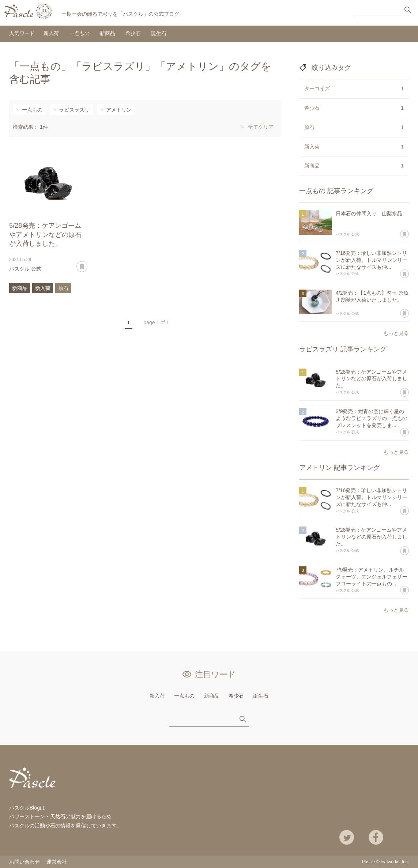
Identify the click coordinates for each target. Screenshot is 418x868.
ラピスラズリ (74, 110)
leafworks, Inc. (395, 862)
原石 (63, 288)
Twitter (347, 837)
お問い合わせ (25, 862)
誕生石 (159, 33)
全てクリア (261, 127)
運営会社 (57, 862)
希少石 (133, 33)
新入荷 (51, 33)
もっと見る (396, 333)
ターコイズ (354, 89)
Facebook (376, 837)
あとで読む (87, 264)
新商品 (108, 33)
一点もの (79, 33)
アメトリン (119, 110)
